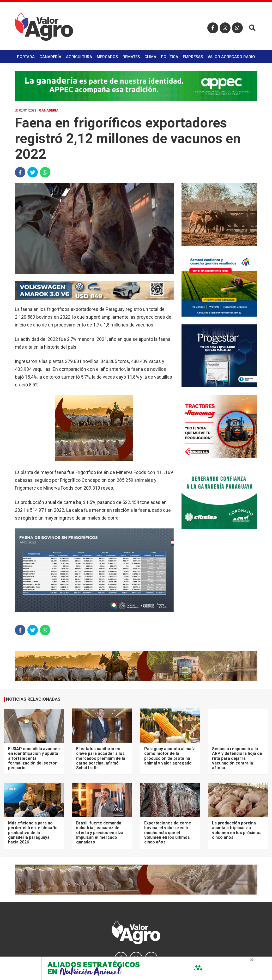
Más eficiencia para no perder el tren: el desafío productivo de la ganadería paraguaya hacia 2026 (33, 833)
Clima (150, 57)
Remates (131, 57)
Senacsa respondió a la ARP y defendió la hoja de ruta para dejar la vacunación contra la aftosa (237, 758)
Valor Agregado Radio (231, 57)
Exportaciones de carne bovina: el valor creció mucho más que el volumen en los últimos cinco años (168, 833)
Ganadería (50, 57)
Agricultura (79, 57)
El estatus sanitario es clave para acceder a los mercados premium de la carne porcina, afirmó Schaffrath (101, 758)
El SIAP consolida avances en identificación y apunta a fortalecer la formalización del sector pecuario (34, 758)
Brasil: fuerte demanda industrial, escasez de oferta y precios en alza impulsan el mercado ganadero (100, 833)
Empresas (193, 57)
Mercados (107, 57)
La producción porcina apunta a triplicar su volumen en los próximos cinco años (237, 830)
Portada (26, 57)
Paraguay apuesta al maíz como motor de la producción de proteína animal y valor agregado (170, 756)
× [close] (252, 960)
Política (170, 57)
